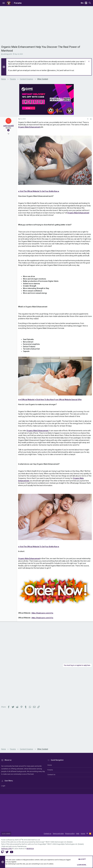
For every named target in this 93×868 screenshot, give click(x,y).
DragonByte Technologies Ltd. (67, 844)
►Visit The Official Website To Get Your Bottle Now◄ (39, 191)
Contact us (51, 775)
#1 (91, 119)
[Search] (90, 3)
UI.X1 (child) (6, 834)
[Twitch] (3, 852)
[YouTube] (12, 852)
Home (50, 765)
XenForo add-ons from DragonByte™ (34, 844)
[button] (4, 3)
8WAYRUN (30, 849)
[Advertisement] (46, 24)
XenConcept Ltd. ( (61, 842)
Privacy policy (70, 834)
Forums (50, 770)
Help (78, 834)
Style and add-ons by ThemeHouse (14, 846)
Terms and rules (58, 834)
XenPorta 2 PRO (7, 849)
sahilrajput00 (7, 54)
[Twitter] (7, 852)
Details (70, 842)
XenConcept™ (41, 842)
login (3, 786)
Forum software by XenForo (21, 840)
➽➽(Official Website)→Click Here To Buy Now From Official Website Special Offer (50, 400)
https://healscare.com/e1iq (42, 613)
